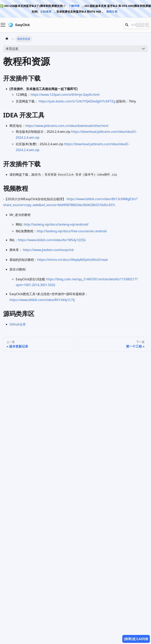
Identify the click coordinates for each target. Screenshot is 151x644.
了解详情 (74, 6)
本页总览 (12, 49)
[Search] (137, 25)
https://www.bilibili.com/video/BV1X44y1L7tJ (42, 300)
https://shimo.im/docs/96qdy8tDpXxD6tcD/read (72, 260)
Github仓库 (18, 324)
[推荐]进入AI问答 (136, 639)
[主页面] (7, 39)
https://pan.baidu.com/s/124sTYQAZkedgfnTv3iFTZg (77, 101)
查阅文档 (112, 12)
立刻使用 (46, 12)
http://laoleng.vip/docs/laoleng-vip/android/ (56, 224)
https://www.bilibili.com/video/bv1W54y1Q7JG (52, 240)
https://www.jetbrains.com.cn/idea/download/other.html (67, 126)
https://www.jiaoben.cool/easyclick (48, 250)
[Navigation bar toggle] (3, 25)
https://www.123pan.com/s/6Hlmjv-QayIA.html (65, 95)
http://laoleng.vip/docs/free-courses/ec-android (72, 231)
